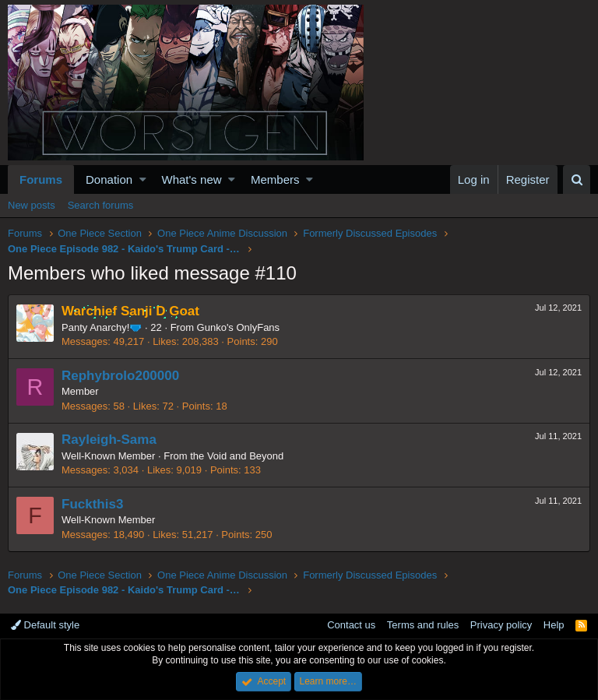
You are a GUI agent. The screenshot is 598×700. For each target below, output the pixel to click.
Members (275, 179)
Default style (45, 625)
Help (554, 625)
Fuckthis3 (92, 504)
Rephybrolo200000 (120, 376)
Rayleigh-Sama (109, 440)
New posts (32, 205)
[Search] (577, 179)
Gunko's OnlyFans (239, 327)
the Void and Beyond (237, 456)
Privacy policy (501, 625)
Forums (41, 179)
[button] (143, 179)
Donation (109, 179)
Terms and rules (423, 625)
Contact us (351, 625)
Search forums (101, 205)
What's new (192, 179)
